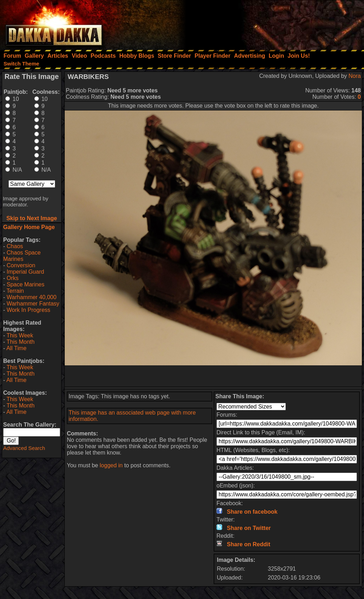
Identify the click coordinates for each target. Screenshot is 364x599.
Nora (355, 76)
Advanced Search (24, 448)
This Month (20, 342)
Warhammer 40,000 (32, 297)
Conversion (21, 265)
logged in (111, 465)
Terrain (15, 291)
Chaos (15, 246)
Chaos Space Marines (22, 256)
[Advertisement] (269, 23)
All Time (16, 348)
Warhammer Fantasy (33, 304)
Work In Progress (28, 310)
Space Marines (26, 284)
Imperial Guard (25, 272)
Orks (13, 278)
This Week (20, 335)
